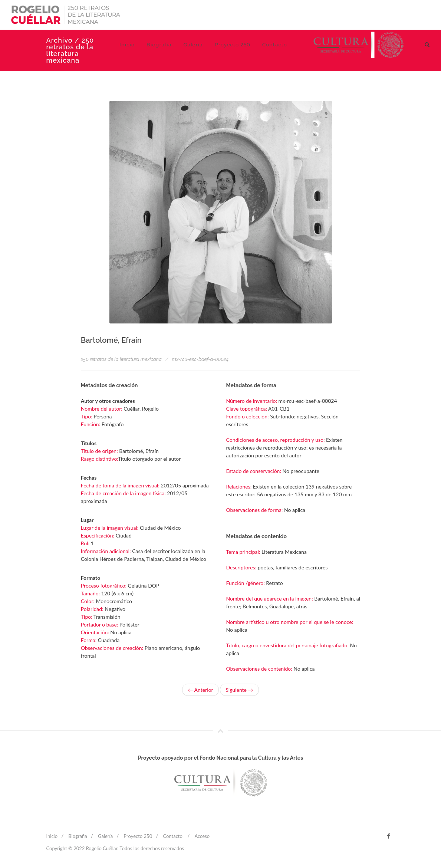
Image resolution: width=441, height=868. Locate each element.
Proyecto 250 (138, 836)
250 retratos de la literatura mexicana (121, 359)
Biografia (78, 836)
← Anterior (200, 690)
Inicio (52, 836)
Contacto (172, 836)
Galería (105, 836)
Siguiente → (239, 690)
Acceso (202, 836)
